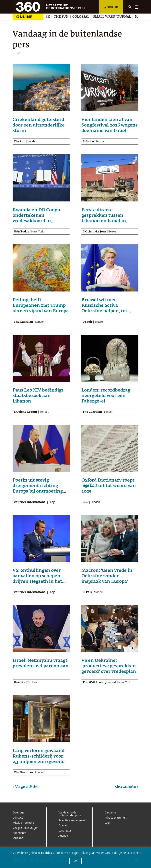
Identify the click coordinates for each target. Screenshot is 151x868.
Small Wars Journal (114, 17)
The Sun (63, 17)
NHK (48, 17)
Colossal (83, 17)
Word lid (111, 7)
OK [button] (76, 861)
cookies (46, 853)
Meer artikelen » (127, 787)
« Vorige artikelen (25, 787)
